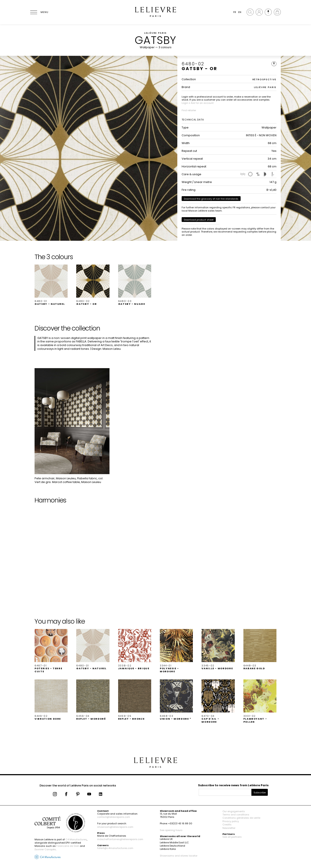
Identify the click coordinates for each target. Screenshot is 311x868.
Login (185, 103)
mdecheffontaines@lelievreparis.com (120, 839)
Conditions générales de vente (241, 818)
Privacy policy (231, 821)
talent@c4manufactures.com (115, 848)
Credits (227, 825)
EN (240, 12)
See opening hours (171, 830)
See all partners (232, 837)
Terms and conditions (236, 815)
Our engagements (234, 811)
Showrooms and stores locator (179, 856)
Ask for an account (202, 103)
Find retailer (189, 110)
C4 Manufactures (76, 839)
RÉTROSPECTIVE (264, 79)
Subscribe (260, 793)
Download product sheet (199, 220)
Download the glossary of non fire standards (211, 199)
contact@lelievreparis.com (114, 817)
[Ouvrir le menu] (39, 12)
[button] (51, 285)
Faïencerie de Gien (68, 846)
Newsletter (229, 828)
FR (235, 12)
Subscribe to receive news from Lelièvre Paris (233, 785)
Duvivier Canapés (45, 849)
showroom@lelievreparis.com (115, 827)
